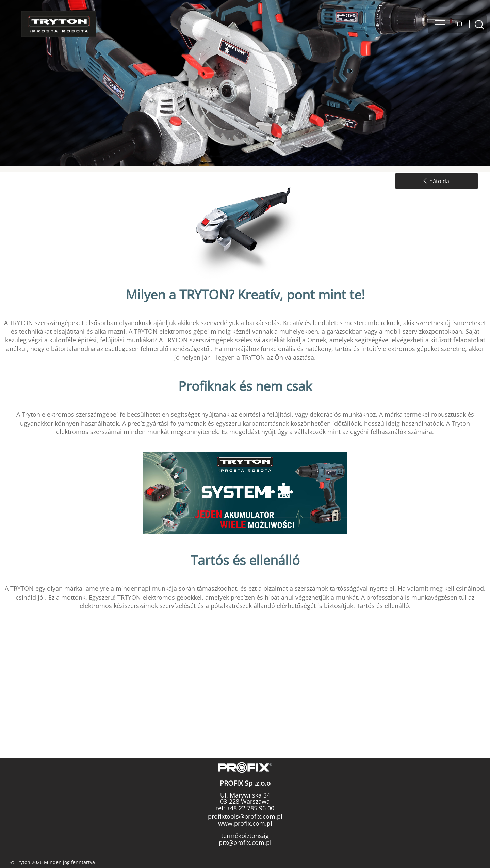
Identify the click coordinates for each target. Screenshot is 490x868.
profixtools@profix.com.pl (245, 816)
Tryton (59, 24)
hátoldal (437, 181)
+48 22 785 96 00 (250, 808)
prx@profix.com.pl (245, 842)
